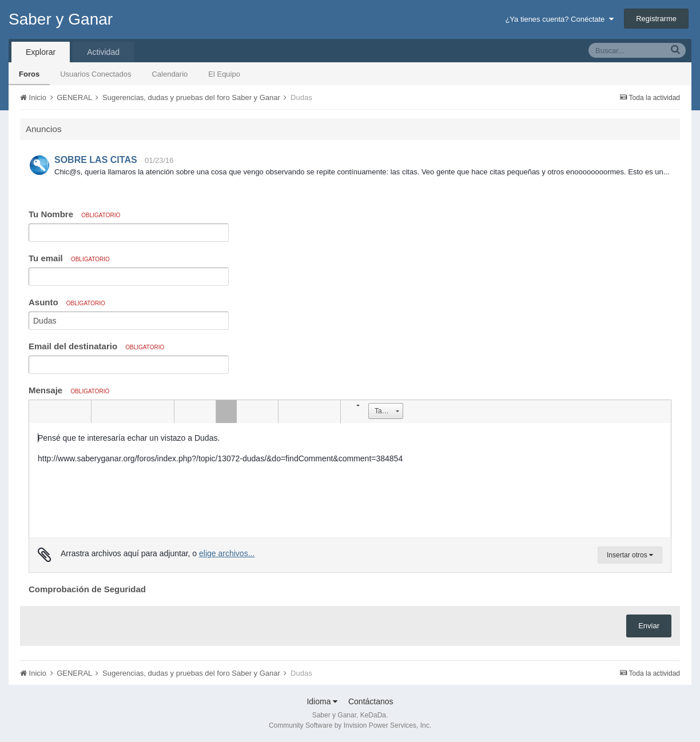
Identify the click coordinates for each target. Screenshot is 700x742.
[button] (39, 412)
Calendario (170, 74)
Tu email (69, 258)
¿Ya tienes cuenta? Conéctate (559, 19)
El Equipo (224, 74)
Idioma (322, 701)
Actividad (103, 52)
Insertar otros (630, 555)
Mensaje (69, 390)
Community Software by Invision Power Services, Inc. (350, 725)
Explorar (41, 52)
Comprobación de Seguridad (87, 589)
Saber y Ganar (61, 19)
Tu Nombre (74, 214)
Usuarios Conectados (96, 74)
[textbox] (350, 480)
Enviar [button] (649, 626)
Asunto (67, 302)
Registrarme (656, 19)
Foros (29, 74)
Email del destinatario (96, 346)
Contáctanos (371, 701)
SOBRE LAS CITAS (96, 160)
